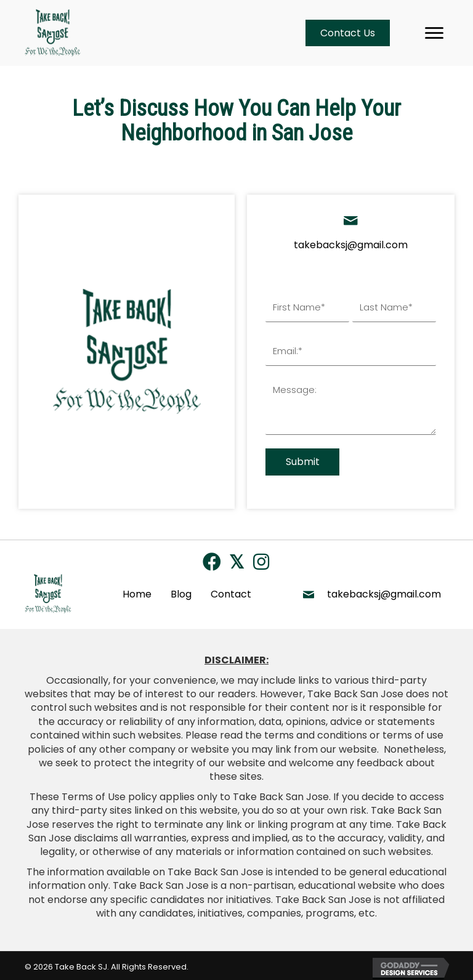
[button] (212, 559)
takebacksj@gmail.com (351, 245)
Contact (231, 592)
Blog (181, 592)
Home (137, 592)
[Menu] (434, 33)
